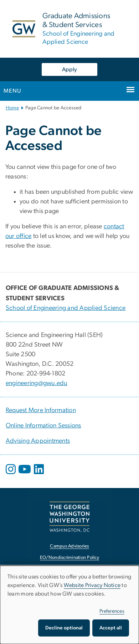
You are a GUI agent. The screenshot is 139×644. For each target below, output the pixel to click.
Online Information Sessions (43, 426)
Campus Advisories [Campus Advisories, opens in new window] (69, 546)
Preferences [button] (112, 611)
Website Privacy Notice (92, 585)
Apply (69, 69)
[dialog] (69, 605)
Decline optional (64, 628)
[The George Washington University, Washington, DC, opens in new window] (69, 517)
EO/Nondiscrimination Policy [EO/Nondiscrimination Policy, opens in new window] (69, 558)
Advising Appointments (38, 441)
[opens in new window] (11, 474)
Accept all (111, 628)
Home (12, 108)
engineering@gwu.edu (37, 383)
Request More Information (41, 410)
